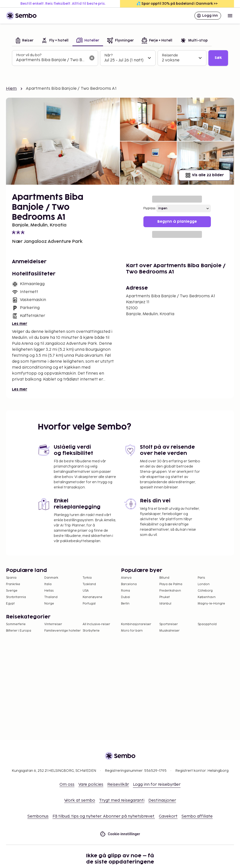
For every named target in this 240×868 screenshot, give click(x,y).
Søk (218, 58)
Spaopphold (207, 624)
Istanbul (165, 604)
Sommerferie (16, 624)
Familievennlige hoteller (62, 631)
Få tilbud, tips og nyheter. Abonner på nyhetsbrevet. (104, 816)
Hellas (49, 591)
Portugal (89, 604)
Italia (48, 584)
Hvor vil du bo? (29, 55)
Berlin (125, 604)
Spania (11, 578)
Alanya (126, 578)
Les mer (20, 324)
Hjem (11, 89)
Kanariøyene (92, 597)
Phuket (165, 597)
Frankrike (13, 584)
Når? (108, 55)
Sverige (12, 591)
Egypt (10, 604)
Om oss (67, 785)
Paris (201, 578)
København (207, 597)
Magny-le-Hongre (211, 604)
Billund (164, 578)
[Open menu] (230, 16)
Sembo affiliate (197, 816)
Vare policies (91, 785)
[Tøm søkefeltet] (92, 58)
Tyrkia (87, 578)
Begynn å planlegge (177, 222)
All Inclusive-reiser (96, 624)
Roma (125, 591)
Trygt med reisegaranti (122, 801)
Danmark (51, 578)
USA (86, 591)
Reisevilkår (118, 785)
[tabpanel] (120, 58)
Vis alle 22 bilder (204, 175)
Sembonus (38, 816)
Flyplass (149, 208)
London (204, 584)
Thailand (51, 597)
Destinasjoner (162, 801)
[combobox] (51, 60)
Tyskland (89, 584)
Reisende (170, 55)
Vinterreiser (53, 624)
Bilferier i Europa (19, 631)
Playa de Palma (171, 584)
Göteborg (205, 591)
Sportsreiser (169, 624)
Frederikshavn (170, 591)
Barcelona (129, 584)
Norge (49, 604)
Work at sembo (80, 801)
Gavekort (168, 816)
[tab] (25, 41)
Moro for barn (132, 631)
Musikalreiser (169, 631)
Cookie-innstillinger (120, 834)
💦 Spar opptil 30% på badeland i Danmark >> (177, 4)
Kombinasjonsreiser (136, 624)
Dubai (125, 597)
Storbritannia (16, 597)
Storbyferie (91, 631)
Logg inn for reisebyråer (157, 785)
